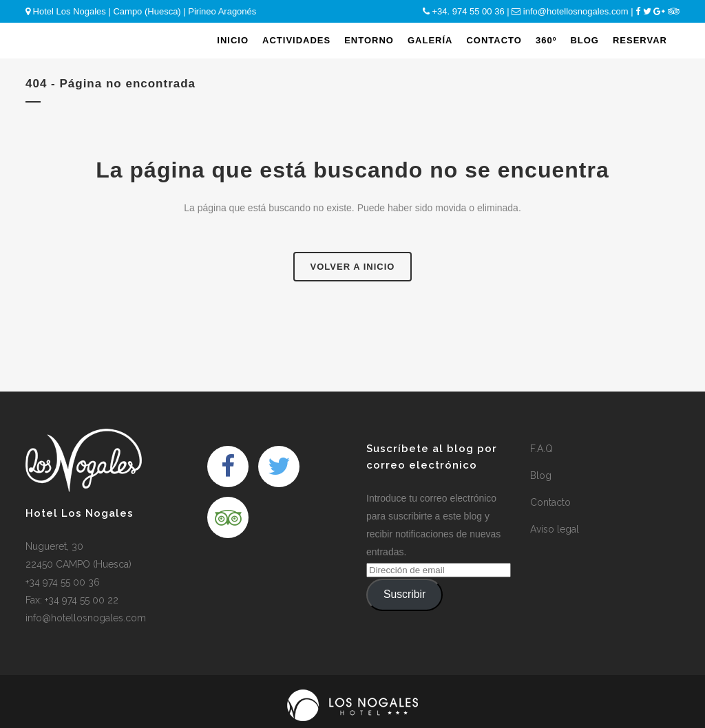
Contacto (550, 502)
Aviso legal (555, 529)
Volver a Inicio (353, 267)
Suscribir (404, 594)
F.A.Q (541, 449)
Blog (541, 475)
